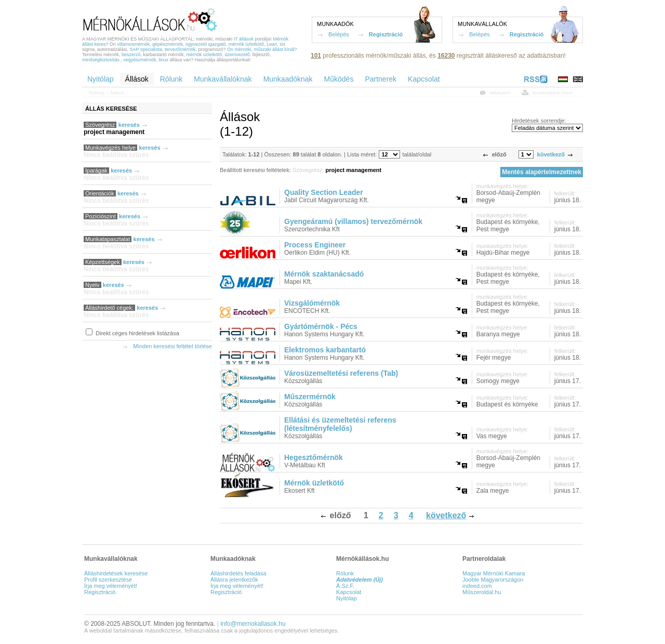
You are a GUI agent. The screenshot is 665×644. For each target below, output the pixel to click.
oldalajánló (500, 93)
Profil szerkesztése (108, 580)
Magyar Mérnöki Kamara (494, 573)
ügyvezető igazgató (206, 44)
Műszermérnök (310, 397)
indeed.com (477, 586)
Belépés (339, 34)
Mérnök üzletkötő (314, 483)
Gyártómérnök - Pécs (321, 326)
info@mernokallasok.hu (253, 624)
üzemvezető (237, 55)
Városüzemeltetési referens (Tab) (341, 373)
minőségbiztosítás (101, 60)
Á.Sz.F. (345, 586)
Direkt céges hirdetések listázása (137, 333)
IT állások (244, 39)
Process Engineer (315, 245)
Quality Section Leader (324, 192)
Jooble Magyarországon (493, 580)
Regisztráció (386, 34)
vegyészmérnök (140, 60)
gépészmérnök (168, 44)
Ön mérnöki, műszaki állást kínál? (262, 49)
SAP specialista (146, 49)
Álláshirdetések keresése (116, 573)
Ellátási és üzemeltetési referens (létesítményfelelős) (340, 424)
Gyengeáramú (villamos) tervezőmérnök (353, 221)
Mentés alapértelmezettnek (542, 172)
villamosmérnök (134, 44)
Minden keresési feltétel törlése (172, 346)
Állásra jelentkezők (234, 580)
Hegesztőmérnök (314, 457)
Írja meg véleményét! (111, 586)
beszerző (131, 55)
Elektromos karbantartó (325, 350)
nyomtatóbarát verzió (553, 93)
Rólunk (345, 573)
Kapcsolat (349, 592)
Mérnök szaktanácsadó (324, 274)
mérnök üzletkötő (247, 44)
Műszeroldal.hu (482, 592)
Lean (272, 44)
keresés (129, 125)
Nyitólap (97, 93)
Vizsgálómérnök (312, 303)
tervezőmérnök (180, 49)
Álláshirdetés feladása (238, 573)
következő (551, 154)
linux (164, 60)
